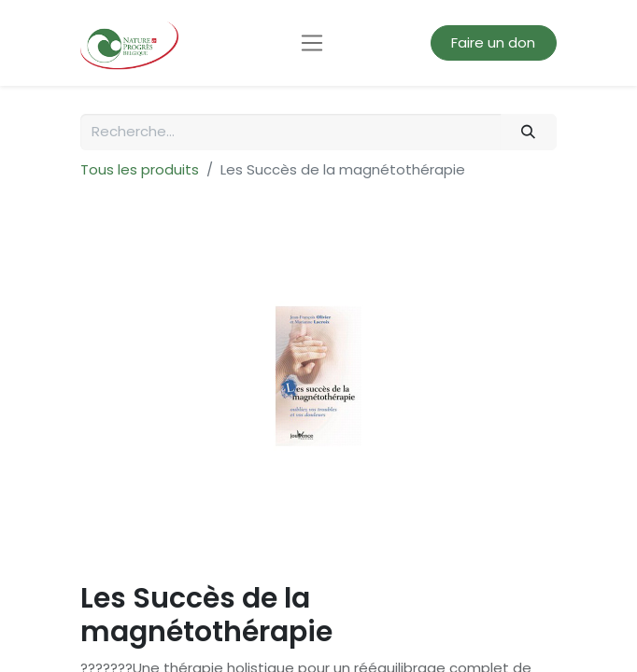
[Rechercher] (529, 132)
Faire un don (493, 42)
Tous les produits (140, 169)
